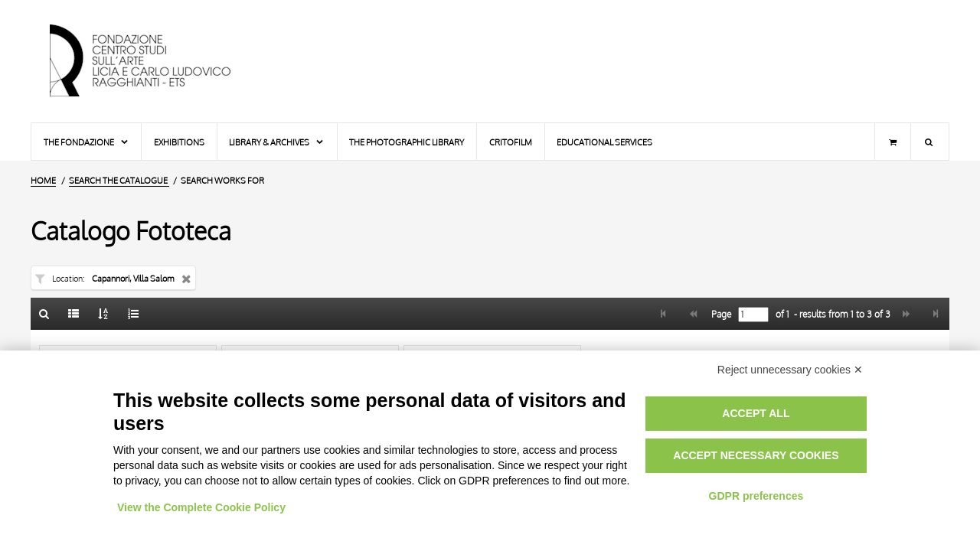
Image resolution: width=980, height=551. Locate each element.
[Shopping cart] (893, 142)
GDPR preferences (756, 496)
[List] (74, 314)
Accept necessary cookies (756, 455)
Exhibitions (179, 142)
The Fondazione (87, 142)
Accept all (756, 413)
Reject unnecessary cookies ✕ (790, 370)
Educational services (604, 142)
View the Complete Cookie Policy (201, 507)
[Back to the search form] (44, 314)
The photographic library (407, 142)
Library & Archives (277, 142)
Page (720, 315)
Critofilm (511, 142)
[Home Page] (153, 61)
